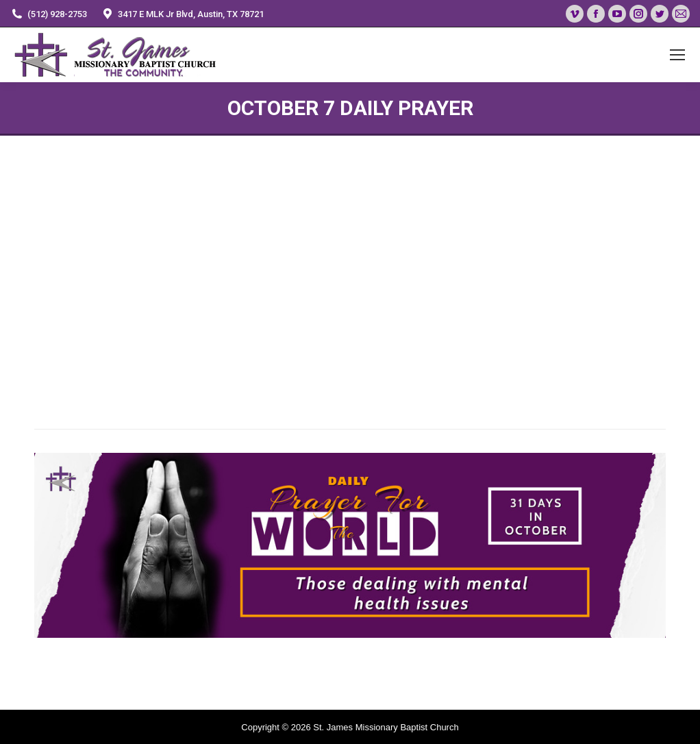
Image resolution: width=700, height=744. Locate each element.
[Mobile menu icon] (677, 55)
